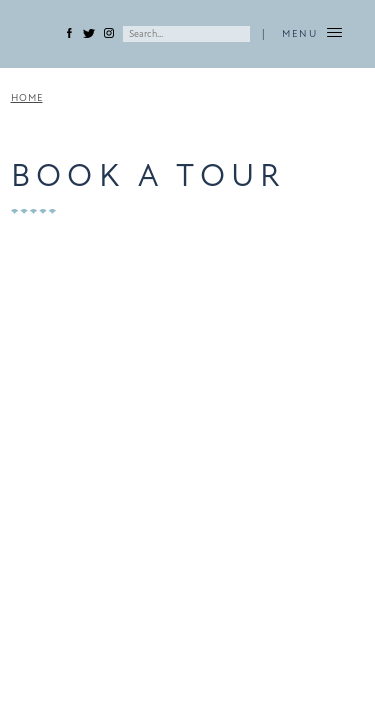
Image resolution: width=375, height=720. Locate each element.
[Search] (186, 34)
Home (27, 98)
